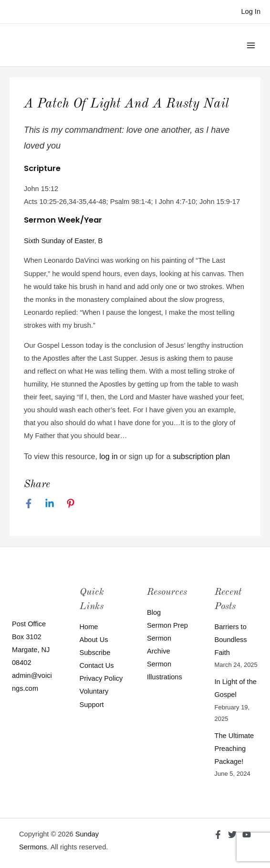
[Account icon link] (251, 12)
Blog (154, 612)
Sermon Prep (167, 625)
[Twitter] (232, 835)
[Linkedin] (50, 504)
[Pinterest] (71, 504)
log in (108, 456)
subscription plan (201, 456)
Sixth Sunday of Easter (59, 241)
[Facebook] (29, 504)
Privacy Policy (101, 678)
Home (89, 627)
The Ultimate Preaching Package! (234, 749)
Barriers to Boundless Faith (231, 640)
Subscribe (95, 653)
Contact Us (97, 665)
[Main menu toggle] (251, 45)
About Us (94, 640)
